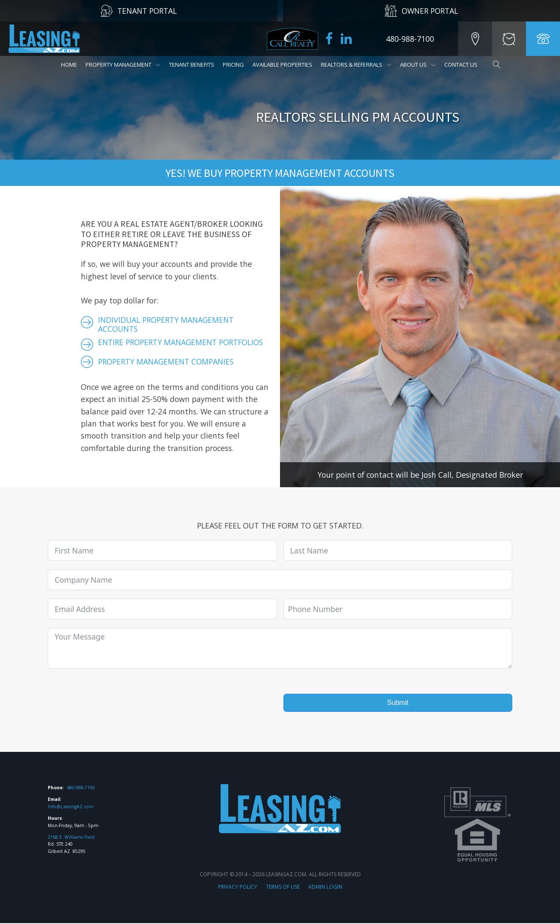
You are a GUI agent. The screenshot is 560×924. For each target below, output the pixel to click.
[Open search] (492, 65)
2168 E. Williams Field (71, 837)
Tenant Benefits (192, 65)
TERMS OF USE (283, 887)
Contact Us (461, 65)
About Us (418, 65)
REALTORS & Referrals (356, 65)
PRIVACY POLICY (238, 887)
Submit (398, 703)
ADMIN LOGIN (325, 887)
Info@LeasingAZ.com (71, 807)
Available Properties (282, 65)
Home (69, 65)
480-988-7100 (81, 788)
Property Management (123, 65)
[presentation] (113, 695)
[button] (474, 39)
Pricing (233, 65)
